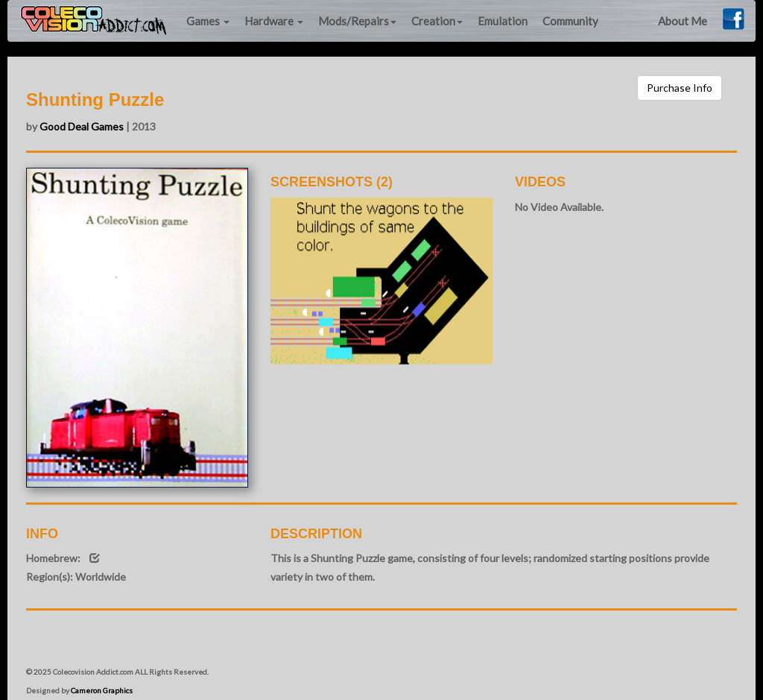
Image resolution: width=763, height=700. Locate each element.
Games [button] (208, 21)
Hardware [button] (274, 21)
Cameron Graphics (102, 690)
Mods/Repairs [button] (357, 21)
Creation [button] (437, 21)
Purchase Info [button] (680, 88)
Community (570, 21)
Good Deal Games (82, 126)
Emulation (503, 21)
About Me (683, 21)
